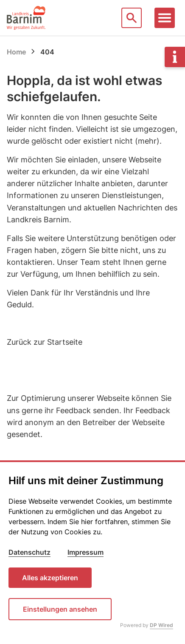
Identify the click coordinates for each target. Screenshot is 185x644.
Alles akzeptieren (50, 578)
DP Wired (161, 625)
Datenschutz (29, 552)
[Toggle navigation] (165, 18)
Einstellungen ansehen (60, 609)
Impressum (85, 552)
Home (16, 52)
